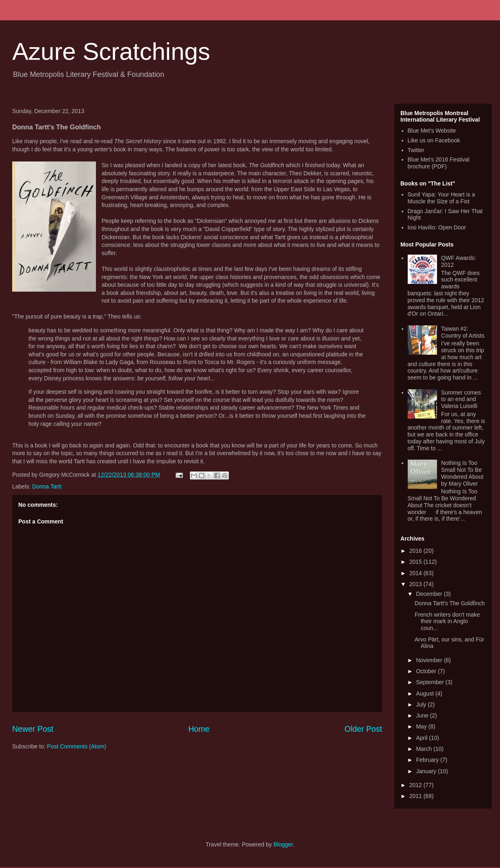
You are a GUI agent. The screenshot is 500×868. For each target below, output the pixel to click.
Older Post (363, 729)
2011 (416, 796)
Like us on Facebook (434, 140)
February (428, 760)
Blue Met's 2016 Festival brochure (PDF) (439, 163)
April (422, 738)
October (427, 671)
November (430, 660)
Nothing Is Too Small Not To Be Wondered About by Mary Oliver (462, 473)
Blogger (283, 844)
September (430, 682)
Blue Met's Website (432, 131)
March (425, 749)
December (430, 594)
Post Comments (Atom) (77, 746)
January (427, 771)
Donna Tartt (47, 486)
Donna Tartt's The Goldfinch (450, 603)
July (422, 704)
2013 (416, 584)
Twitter (416, 150)
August (425, 694)
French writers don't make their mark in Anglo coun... (447, 622)
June (423, 715)
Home (199, 729)
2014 (416, 573)
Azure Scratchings (111, 51)
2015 (416, 562)
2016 (416, 551)
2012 (416, 785)
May (422, 726)
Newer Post (33, 729)
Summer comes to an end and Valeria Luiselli (461, 399)
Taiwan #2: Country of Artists (463, 332)
